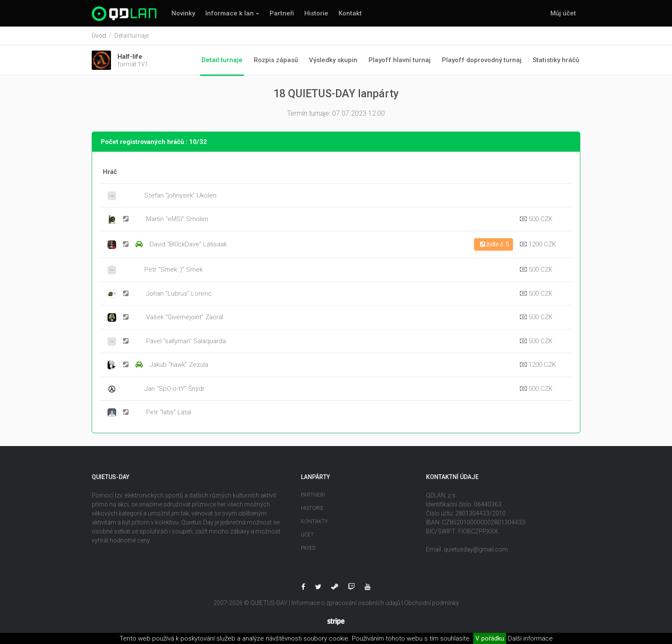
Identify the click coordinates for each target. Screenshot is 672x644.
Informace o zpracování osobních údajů (346, 603)
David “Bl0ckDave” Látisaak (188, 245)
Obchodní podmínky (432, 603)
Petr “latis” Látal (169, 413)
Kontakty (314, 521)
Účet (307, 535)
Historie (316, 13)
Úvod (99, 36)
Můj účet (563, 13)
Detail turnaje (222, 60)
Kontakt (350, 13)
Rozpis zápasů (276, 60)
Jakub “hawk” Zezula (179, 365)
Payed (308, 548)
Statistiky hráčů (556, 60)
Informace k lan (229, 13)
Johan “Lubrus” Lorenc (179, 294)
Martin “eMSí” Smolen (177, 219)
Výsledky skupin (333, 60)
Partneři (282, 13)
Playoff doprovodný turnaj (482, 60)
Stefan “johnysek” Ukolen (180, 195)
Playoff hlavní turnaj (400, 60)
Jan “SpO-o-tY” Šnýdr (174, 389)
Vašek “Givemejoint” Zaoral (185, 318)
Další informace (530, 638)
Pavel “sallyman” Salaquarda (186, 341)
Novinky (183, 13)
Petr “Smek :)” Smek (174, 270)
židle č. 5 (495, 244)
